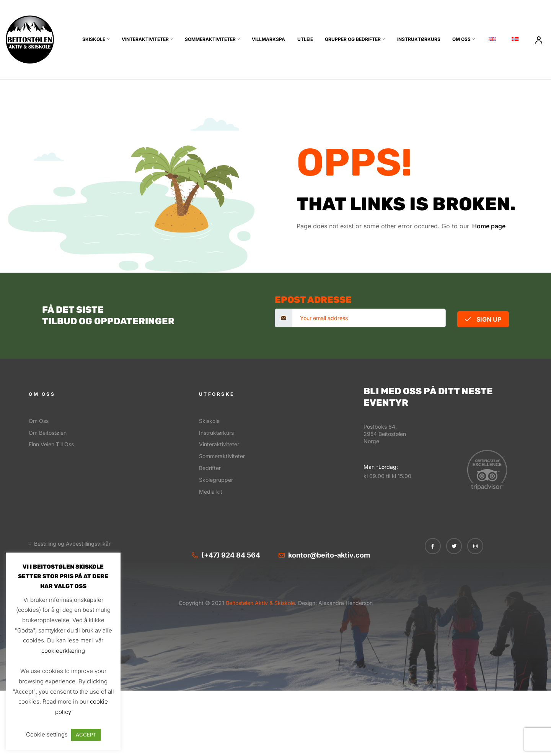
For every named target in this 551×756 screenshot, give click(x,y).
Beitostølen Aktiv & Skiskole (260, 603)
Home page (489, 226)
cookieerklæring (63, 651)
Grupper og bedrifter (353, 39)
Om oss (461, 39)
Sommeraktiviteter (210, 39)
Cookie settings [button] (47, 734)
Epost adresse (313, 300)
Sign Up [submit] (483, 319)
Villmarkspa (268, 39)
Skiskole (94, 39)
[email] (369, 318)
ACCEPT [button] (86, 735)
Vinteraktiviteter (145, 39)
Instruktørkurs (419, 39)
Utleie (305, 39)
